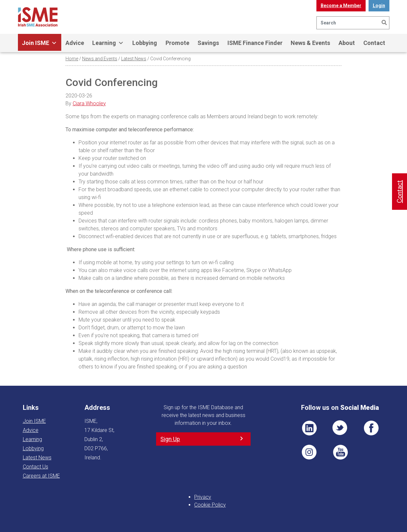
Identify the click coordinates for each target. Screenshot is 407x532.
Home (72, 59)
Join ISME (39, 43)
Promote (177, 43)
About (347, 43)
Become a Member (341, 6)
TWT (340, 428)
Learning (108, 43)
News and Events (100, 59)
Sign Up (170, 439)
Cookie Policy (210, 505)
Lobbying (145, 43)
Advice (75, 43)
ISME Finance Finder (255, 43)
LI (309, 428)
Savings (208, 43)
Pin (309, 452)
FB (371, 428)
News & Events (310, 43)
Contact (374, 43)
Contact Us (36, 467)
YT (340, 452)
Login (379, 6)
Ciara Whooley (89, 103)
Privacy (203, 497)
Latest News (134, 59)
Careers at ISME (41, 476)
